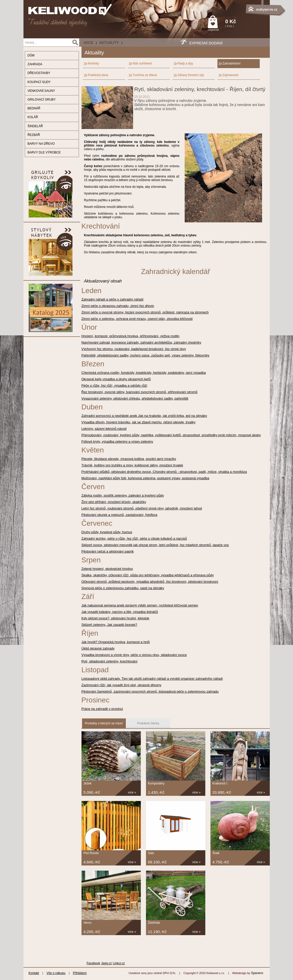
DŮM (31, 55)
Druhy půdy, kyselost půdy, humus (107, 532)
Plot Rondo (91, 853)
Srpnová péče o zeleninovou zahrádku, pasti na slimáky (123, 588)
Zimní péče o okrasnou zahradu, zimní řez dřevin (118, 306)
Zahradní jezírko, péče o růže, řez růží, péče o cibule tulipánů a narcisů (134, 538)
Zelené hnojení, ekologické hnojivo (107, 569)
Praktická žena (98, 75)
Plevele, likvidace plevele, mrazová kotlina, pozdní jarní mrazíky (129, 459)
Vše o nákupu (56, 973)
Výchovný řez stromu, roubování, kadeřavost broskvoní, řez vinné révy (134, 349)
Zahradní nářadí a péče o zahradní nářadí (113, 299)
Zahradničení (232, 63)
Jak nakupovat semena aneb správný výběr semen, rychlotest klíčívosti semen (140, 605)
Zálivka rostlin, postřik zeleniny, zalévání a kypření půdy (123, 495)
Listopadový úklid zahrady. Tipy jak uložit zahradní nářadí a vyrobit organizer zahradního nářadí (152, 679)
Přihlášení (80, 973)
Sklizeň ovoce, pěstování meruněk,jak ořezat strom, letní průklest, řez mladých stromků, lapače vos (155, 545)
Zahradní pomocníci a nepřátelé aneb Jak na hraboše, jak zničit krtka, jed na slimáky (144, 416)
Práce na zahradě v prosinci (102, 709)
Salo (151, 853)
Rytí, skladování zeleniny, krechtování (109, 661)
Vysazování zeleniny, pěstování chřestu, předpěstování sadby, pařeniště (135, 398)
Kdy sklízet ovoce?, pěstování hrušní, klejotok (115, 618)
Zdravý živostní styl (191, 75)
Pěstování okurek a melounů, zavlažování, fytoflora (119, 515)
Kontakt (34, 973)
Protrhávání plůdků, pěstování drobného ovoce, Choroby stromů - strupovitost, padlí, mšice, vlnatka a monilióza (164, 472)
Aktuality (109, 43)
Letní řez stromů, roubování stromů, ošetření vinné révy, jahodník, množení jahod (142, 508)
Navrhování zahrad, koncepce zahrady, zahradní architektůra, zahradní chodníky (141, 342)
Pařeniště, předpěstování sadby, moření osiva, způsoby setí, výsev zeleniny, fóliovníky (145, 355)
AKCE (88, 43)
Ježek (88, 783)
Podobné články (148, 723)
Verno (88, 923)
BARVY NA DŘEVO (41, 144)
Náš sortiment (142, 63)
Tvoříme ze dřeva (145, 75)
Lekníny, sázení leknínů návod (104, 429)
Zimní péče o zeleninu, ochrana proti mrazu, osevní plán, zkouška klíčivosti (137, 319)
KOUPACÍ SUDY (39, 82)
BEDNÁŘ (34, 108)
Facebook (93, 963)
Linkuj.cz (119, 963)
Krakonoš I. (220, 783)
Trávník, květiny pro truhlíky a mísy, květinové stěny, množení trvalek (132, 465)
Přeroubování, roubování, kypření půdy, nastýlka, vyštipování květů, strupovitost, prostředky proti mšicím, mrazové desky (171, 435)
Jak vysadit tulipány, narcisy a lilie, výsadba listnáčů (120, 612)
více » (132, 792)
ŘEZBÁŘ (34, 135)
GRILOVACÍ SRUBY (42, 100)
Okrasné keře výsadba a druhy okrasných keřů (116, 379)
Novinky (93, 63)
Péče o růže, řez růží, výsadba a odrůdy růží (114, 386)
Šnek (216, 853)
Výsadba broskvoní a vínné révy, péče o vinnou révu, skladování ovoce (134, 655)
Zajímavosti (230, 75)
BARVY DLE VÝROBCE (44, 152)
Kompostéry (156, 783)
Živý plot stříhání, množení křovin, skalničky (114, 502)
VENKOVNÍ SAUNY (41, 91)
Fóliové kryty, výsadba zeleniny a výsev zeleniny (117, 442)
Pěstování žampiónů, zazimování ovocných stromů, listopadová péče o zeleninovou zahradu (150, 691)
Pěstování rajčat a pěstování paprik (108, 551)
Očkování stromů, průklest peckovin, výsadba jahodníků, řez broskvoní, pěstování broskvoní (150, 582)
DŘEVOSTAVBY (39, 73)
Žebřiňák (154, 923)
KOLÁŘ (33, 117)
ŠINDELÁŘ (35, 126)
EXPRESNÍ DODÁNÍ (206, 43)
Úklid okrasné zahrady (98, 648)
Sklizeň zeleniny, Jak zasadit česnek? (109, 625)
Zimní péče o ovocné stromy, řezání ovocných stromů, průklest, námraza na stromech (145, 312)
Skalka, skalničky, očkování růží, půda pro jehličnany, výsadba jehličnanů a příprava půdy (148, 575)
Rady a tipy (185, 63)
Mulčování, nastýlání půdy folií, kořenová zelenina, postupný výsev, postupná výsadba (145, 478)
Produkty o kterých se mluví (104, 723)
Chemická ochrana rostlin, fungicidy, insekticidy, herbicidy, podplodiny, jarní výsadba (144, 373)
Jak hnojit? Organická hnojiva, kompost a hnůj (116, 642)
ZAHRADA (35, 64)
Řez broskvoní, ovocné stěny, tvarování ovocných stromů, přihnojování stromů (140, 392)
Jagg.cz (106, 963)
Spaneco (257, 973)
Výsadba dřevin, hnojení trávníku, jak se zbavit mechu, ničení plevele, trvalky (139, 422)
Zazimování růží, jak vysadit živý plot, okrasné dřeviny (121, 685)
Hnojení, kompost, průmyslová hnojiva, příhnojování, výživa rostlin (131, 336)
